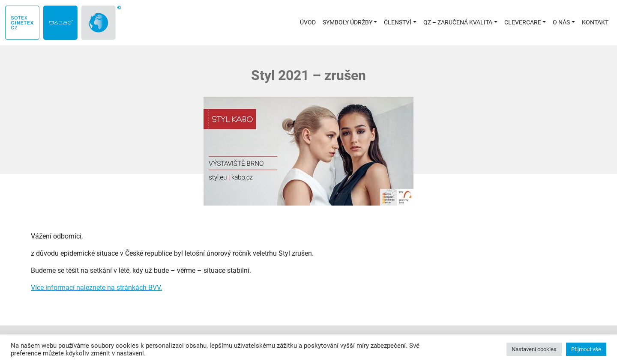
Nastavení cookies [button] (534, 349)
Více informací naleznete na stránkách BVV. (96, 288)
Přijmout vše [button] (586, 349)
